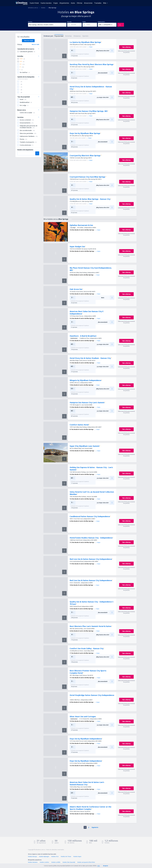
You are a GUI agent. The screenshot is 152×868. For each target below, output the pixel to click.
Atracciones (88, 3)
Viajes (56, 3)
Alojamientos (64, 3)
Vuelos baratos (46, 3)
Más (105, 3)
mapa (90, 47)
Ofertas (80, 3)
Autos (73, 3)
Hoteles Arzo (55, 857)
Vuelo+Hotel (34, 3)
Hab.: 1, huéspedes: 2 (105, 25)
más (99, 866)
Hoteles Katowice (33, 862)
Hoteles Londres (44, 862)
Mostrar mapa (28, 41)
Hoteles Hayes (77, 857)
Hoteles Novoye (32, 857)
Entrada (69, 22)
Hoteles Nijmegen (44, 857)
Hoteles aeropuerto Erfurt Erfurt (86, 862)
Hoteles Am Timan (66, 857)
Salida (84, 22)
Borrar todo (36, 44)
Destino (30, 22)
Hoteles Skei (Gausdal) (69, 862)
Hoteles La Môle (56, 862)
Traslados (98, 3)
